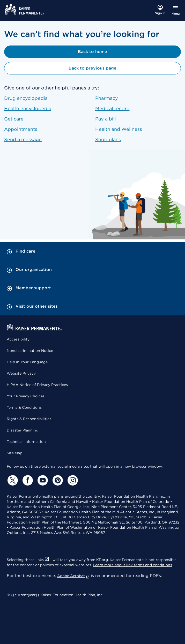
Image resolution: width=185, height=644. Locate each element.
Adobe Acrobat (73, 576)
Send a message (23, 139)
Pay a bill (106, 119)
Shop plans (108, 139)
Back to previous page (92, 68)
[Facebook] (27, 480)
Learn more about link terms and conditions (132, 565)
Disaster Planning (23, 430)
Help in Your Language (27, 362)
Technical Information (26, 442)
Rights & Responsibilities (29, 419)
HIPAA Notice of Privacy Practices (37, 385)
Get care (14, 119)
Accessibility (18, 339)
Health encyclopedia (28, 108)
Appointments (21, 129)
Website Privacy (21, 373)
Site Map (14, 453)
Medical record (112, 108)
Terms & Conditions (24, 407)
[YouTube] (42, 480)
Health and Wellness (119, 129)
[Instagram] (72, 480)
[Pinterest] (57, 480)
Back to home (92, 52)
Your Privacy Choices (26, 396)
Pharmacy (107, 98)
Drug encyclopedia (26, 98)
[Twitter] (12, 480)
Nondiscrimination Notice (30, 351)
